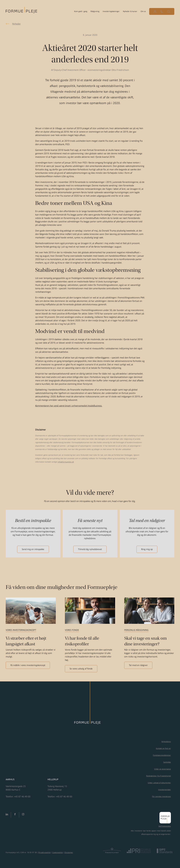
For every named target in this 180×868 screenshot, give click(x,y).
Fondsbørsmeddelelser (162, 755)
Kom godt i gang (81, 11)
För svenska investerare (161, 796)
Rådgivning (95, 11)
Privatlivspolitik (44, 852)
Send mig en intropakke (33, 549)
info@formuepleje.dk (66, 462)
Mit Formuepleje (165, 826)
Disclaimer (69, 852)
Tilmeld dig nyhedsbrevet (90, 549)
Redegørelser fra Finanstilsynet (159, 776)
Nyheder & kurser (130, 11)
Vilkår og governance (163, 769)
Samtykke (167, 762)
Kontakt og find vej (163, 748)
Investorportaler (165, 790)
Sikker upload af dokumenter (159, 783)
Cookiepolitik (57, 852)
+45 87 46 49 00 (22, 797)
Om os (143, 11)
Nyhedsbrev (166, 742)
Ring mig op (147, 549)
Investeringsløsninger (111, 11)
